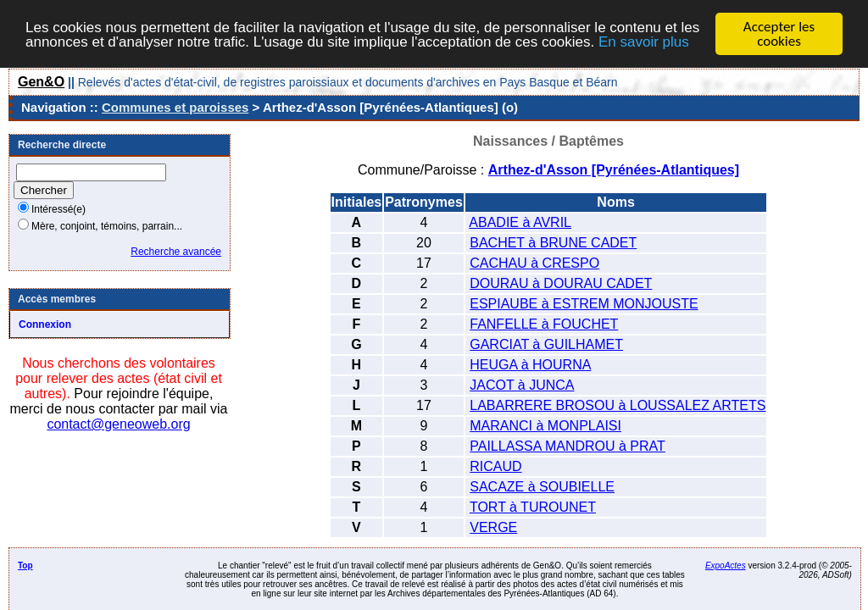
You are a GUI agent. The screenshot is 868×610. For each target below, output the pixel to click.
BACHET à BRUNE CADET (553, 243)
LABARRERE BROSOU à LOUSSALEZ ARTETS (618, 405)
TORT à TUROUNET (533, 507)
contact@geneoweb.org (118, 424)
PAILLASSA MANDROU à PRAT (568, 446)
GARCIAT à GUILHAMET (546, 344)
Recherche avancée (176, 252)
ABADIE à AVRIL (520, 222)
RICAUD (495, 466)
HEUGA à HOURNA (530, 365)
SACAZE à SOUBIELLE (542, 487)
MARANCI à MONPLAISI (545, 426)
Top (25, 566)
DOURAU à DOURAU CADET (561, 283)
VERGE (493, 527)
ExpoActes (726, 566)
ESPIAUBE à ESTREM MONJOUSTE (584, 304)
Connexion (45, 324)
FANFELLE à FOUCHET (544, 324)
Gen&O (41, 82)
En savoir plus (644, 41)
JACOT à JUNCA (522, 385)
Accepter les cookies (779, 34)
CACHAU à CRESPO (534, 263)
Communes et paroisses (175, 107)
